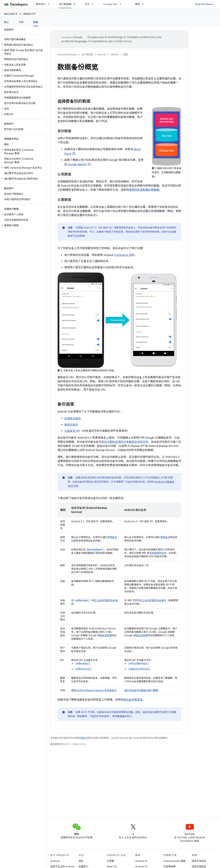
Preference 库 (123, 255)
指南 (126, 55)
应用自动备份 (73, 419)
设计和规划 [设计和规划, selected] (65, 4)
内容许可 (84, 738)
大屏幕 (111, 861)
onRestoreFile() (139, 669)
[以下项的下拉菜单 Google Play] (122, 4)
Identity (29, 14)
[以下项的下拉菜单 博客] (144, 4)
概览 (7, 22)
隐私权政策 (106, 635)
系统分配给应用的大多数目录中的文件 (125, 442)
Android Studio (204, 4)
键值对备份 (71, 425)
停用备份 (165, 537)
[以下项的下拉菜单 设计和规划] (76, 4)
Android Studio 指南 (174, 861)
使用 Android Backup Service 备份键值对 (94, 690)
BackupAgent (95, 549)
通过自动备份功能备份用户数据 (141, 690)
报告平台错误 (199, 861)
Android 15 (141, 861)
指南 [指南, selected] (36, 22)
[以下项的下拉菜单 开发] (94, 4)
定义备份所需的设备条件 (153, 600)
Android (55, 861)
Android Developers (67, 55)
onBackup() (83, 663)
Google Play (110, 4)
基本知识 (41, 4)
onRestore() (83, 669)
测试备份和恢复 (133, 700)
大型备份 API (72, 431)
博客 (137, 4)
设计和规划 (87, 55)
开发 (87, 4)
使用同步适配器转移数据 (144, 190)
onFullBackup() (139, 663)
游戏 (81, 861)
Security (11, 14)
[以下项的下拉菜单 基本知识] (50, 4)
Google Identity (77, 164)
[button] (22, 45)
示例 (21, 22)
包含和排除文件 (158, 553)
